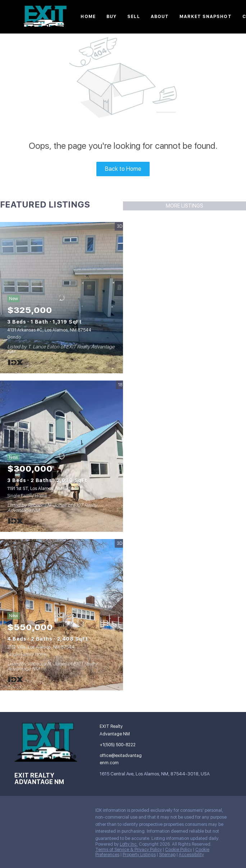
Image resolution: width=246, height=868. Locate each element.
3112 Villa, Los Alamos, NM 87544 (41, 647)
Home (88, 17)
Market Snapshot (206, 17)
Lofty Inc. (129, 844)
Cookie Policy (179, 850)
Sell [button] (133, 17)
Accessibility (191, 855)
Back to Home (123, 169)
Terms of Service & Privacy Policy (129, 850)
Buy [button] (111, 17)
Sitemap (167, 855)
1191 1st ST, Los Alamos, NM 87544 (42, 489)
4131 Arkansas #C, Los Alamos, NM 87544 (49, 330)
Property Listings (139, 855)
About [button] (160, 17)
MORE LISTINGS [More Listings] (184, 206)
